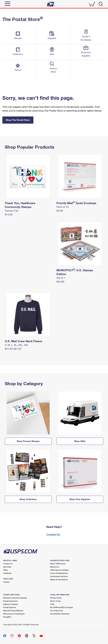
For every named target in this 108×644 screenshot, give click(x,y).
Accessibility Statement (60, 614)
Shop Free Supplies (80, 499)
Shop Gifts (80, 441)
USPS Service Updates (59, 570)
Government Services (59, 576)
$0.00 (60, 211)
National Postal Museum (13, 611)
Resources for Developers (14, 614)
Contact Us (53, 534)
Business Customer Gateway (15, 598)
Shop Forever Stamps (28, 441)
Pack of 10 (63, 207)
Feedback (7, 573)
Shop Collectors (28, 499)
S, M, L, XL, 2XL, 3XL (17, 345)
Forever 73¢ (12, 211)
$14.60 (9, 214)
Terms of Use (55, 601)
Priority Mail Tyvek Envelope (76, 203)
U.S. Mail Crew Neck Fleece (23, 341)
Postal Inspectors (10, 601)
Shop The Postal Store (18, 120)
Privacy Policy (56, 598)
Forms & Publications (59, 573)
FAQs (5, 570)
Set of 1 (61, 278)
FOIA (52, 604)
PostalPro (7, 617)
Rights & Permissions (59, 579)
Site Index (7, 567)
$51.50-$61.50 (13, 349)
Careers (6, 582)
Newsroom (55, 567)
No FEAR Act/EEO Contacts (61, 607)
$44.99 (60, 282)
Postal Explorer (10, 607)
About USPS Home (58, 564)
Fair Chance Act (57, 611)
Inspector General (10, 604)
